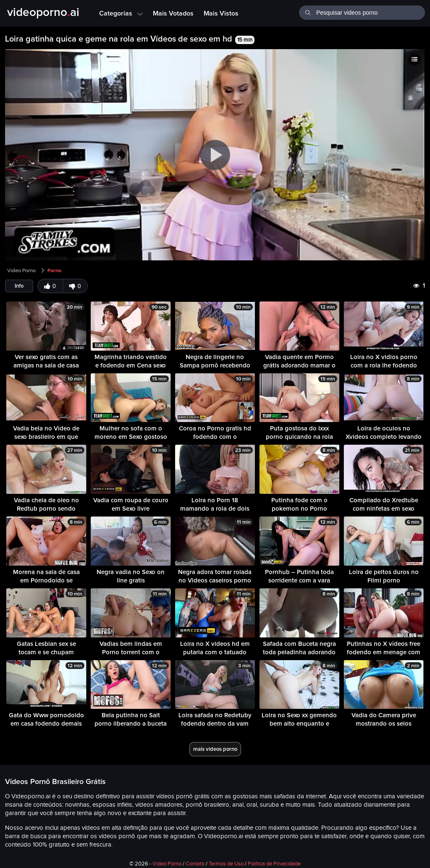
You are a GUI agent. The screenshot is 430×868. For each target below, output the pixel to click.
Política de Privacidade (274, 864)
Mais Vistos (221, 13)
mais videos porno (215, 749)
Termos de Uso (226, 864)
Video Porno (21, 270)
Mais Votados (173, 13)
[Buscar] (308, 12)
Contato (195, 864)
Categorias (121, 13)
